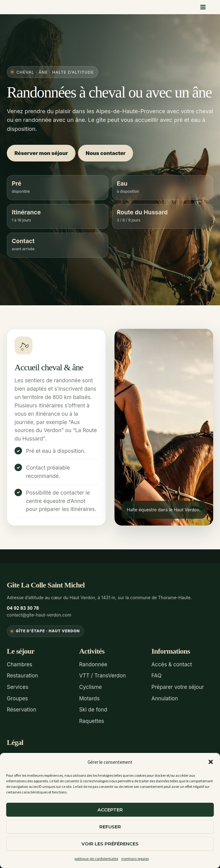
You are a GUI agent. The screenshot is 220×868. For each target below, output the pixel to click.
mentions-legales (135, 859)
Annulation (164, 697)
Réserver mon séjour (43, 153)
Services (18, 686)
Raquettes (92, 719)
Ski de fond (93, 708)
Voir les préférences (110, 844)
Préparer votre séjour (178, 686)
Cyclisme (91, 686)
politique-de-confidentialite (96, 859)
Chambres (19, 664)
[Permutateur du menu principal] (203, 7)
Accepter (110, 810)
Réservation (22, 708)
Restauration (22, 675)
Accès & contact (172, 664)
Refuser (110, 827)
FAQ (156, 675)
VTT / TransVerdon (103, 675)
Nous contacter (111, 153)
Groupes (17, 697)
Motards (89, 697)
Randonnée (93, 664)
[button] (211, 762)
